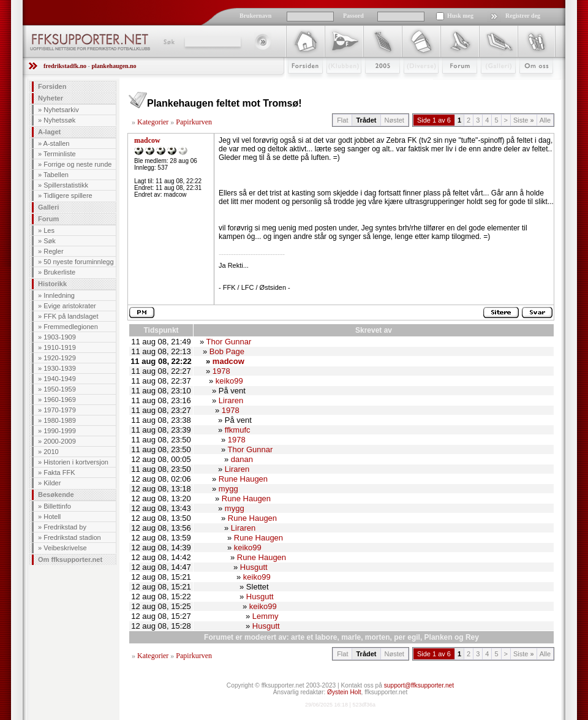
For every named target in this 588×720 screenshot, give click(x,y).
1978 (221, 371)
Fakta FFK (59, 472)
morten (378, 637)
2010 (51, 452)
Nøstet (394, 120)
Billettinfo (57, 506)
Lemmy (266, 616)
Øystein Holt (344, 692)
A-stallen (57, 143)
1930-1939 (60, 368)
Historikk (52, 284)
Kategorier (153, 122)
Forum (451, 84)
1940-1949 (60, 379)
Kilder (52, 483)
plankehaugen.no (114, 66)
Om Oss (531, 84)
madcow (147, 140)
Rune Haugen (243, 479)
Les (49, 230)
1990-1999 (60, 431)
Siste (524, 120)
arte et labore (314, 637)
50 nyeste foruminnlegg (78, 262)
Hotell (52, 517)
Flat (342, 120)
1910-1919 (60, 347)
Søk (168, 42)
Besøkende (56, 495)
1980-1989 (60, 420)
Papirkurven (194, 122)
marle (351, 637)
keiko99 (229, 381)
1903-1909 (60, 337)
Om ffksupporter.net (70, 559)
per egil (407, 637)
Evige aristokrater (70, 306)
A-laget (49, 132)
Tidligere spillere (68, 195)
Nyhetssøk (59, 120)
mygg (228, 489)
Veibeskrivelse (65, 548)
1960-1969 (60, 400)
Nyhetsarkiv (61, 110)
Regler (53, 251)
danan (242, 459)
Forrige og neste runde (77, 164)
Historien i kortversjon (76, 462)
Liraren (231, 400)
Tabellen (56, 175)
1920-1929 (60, 358)
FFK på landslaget (71, 316)
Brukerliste (59, 272)
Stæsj (411, 84)
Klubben (338, 84)
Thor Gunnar (229, 342)
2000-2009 (60, 441)
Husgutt (254, 567)
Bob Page (227, 351)
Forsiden (300, 84)
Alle (545, 120)
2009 (371, 84)
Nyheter (51, 98)
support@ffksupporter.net (419, 685)
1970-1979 (60, 410)
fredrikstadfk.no (65, 66)
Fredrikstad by (65, 527)
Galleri (490, 84)
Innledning (59, 295)
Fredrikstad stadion (72, 537)
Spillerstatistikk (66, 185)
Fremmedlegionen (71, 327)
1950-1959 (60, 389)
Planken (439, 637)
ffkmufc (238, 430)
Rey (472, 637)
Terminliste (60, 154)
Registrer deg (523, 16)
